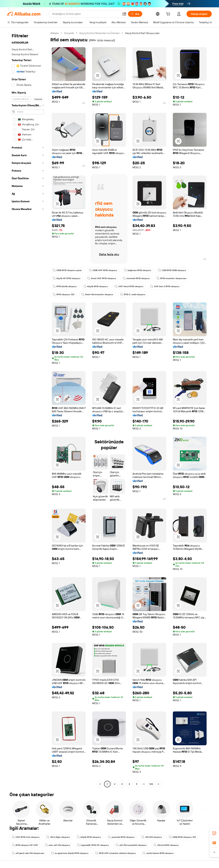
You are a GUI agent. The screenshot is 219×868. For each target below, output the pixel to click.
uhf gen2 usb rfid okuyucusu (28, 853)
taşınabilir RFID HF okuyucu (93, 845)
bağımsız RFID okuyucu (138, 270)
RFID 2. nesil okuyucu (133, 294)
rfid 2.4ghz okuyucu (58, 837)
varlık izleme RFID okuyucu (158, 853)
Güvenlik (69, 33)
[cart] (169, 14)
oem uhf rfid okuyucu (57, 845)
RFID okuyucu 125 (64, 294)
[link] (214, 833)
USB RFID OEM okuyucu (172, 270)
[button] (124, 14)
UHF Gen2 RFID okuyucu (129, 286)
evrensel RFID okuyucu (136, 278)
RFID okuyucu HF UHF (25, 845)
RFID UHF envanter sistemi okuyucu (116, 853)
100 (151, 784)
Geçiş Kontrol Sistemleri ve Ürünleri (99, 33)
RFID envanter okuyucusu (171, 278)
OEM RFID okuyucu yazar (67, 270)
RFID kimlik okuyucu (65, 286)
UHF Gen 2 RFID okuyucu (165, 286)
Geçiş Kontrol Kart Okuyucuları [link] (142, 33)
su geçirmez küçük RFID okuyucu (70, 853)
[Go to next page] (158, 784)
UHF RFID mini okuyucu (26, 837)
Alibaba (54, 33)
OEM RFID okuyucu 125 (182, 837)
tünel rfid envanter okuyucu (97, 294)
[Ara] (135, 14)
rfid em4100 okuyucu (166, 845)
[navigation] (28, 409)
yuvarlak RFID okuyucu (121, 837)
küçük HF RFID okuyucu (67, 278)
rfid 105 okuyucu (152, 837)
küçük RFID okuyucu (96, 286)
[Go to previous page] (100, 784)
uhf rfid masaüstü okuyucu (131, 845)
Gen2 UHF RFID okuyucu (102, 278)
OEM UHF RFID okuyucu (103, 270)
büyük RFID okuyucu (89, 837)
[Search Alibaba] (86, 14)
